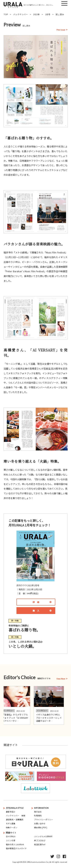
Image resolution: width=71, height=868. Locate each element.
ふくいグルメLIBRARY (43, 836)
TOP (6, 14)
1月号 (48, 14)
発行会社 (38, 812)
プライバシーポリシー (44, 820)
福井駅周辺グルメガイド (16, 848)
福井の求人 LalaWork (15, 844)
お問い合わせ (40, 824)
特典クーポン (12, 828)
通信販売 (10, 820)
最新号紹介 (11, 812)
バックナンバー (21, 14)
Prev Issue (61, 30)
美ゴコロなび (40, 840)
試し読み (60, 14)
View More (61, 679)
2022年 (36, 14)
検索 (23, 816)
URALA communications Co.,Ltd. (39, 862)
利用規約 (38, 816)
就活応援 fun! (40, 844)
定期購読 (20, 820)
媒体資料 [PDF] (41, 828)
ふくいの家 (11, 840)
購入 (37, 611)
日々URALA (11, 836)
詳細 (37, 602)
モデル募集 (11, 824)
